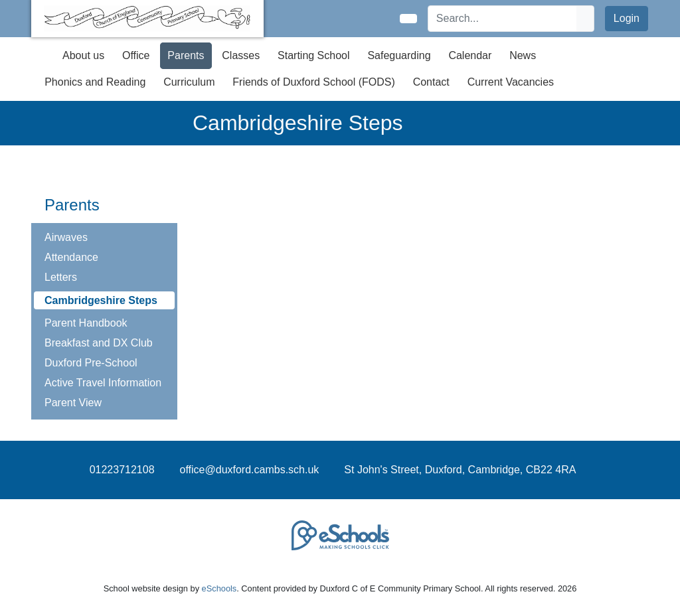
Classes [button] (241, 55)
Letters (61, 277)
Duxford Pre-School (91, 363)
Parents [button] (186, 55)
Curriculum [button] (189, 82)
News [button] (523, 55)
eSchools (219, 588)
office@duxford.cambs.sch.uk (250, 470)
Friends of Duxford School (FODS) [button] (314, 82)
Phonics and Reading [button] (95, 82)
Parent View (73, 403)
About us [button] (83, 55)
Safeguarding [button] (399, 55)
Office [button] (136, 55)
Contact (431, 82)
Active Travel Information (103, 383)
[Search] (503, 19)
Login (627, 18)
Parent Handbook (86, 323)
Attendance (71, 257)
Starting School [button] (314, 55)
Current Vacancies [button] (511, 82)
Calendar (470, 55)
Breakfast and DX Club (99, 343)
